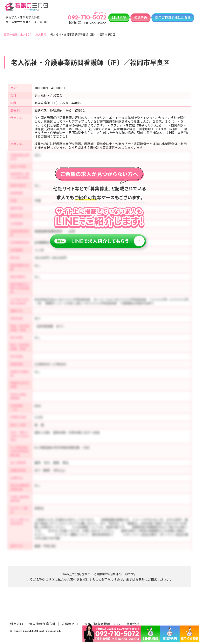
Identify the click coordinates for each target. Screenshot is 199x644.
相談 (119, 18)
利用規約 (17, 624)
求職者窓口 (70, 624)
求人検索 (41, 34)
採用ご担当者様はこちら (173, 17)
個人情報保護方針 (42, 624)
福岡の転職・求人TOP (18, 34)
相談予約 (141, 17)
